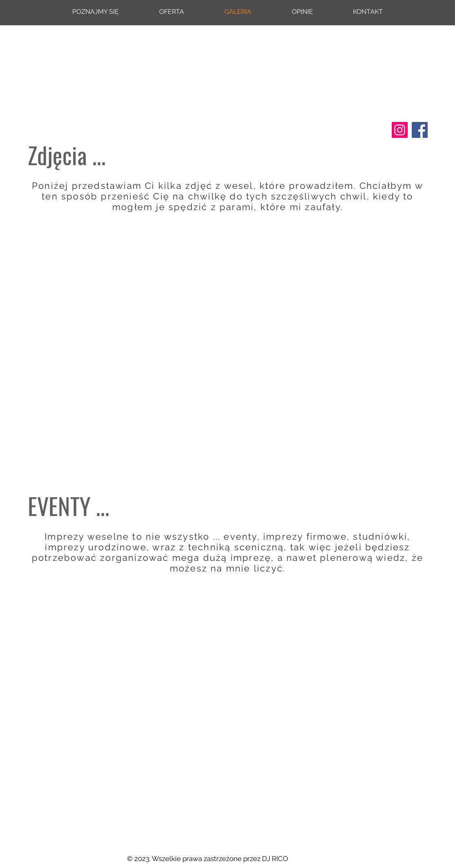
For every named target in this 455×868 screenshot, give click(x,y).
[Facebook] (420, 130)
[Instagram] (400, 130)
